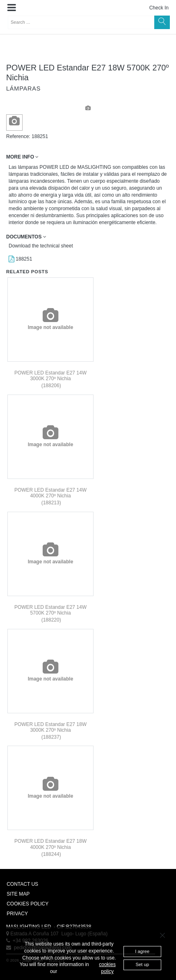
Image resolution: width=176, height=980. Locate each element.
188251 (20, 259)
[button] (12, 8)
